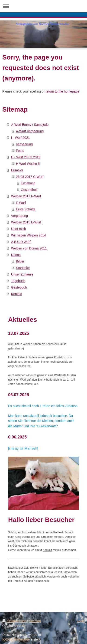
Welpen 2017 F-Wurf (26, 196)
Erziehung (28, 183)
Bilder (20, 261)
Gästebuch (19, 287)
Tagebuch (18, 281)
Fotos (20, 151)
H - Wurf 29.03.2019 (26, 157)
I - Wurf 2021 (21, 138)
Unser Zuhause (22, 274)
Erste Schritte (26, 209)
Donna (16, 255)
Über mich (19, 229)
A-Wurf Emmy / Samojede (30, 125)
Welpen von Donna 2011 (29, 248)
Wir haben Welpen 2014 (29, 235)
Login (81, 621)
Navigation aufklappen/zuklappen (43, 6)
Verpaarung (24, 144)
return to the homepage (62, 91)
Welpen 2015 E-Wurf (26, 222)
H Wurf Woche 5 (28, 164)
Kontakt (17, 294)
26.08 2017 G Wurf (30, 177)
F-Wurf (21, 203)
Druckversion (15, 621)
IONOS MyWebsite (16, 639)
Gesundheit (29, 190)
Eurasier (17, 170)
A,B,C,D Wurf (21, 242)
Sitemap (35, 621)
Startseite (23, 268)
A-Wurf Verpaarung (30, 131)
